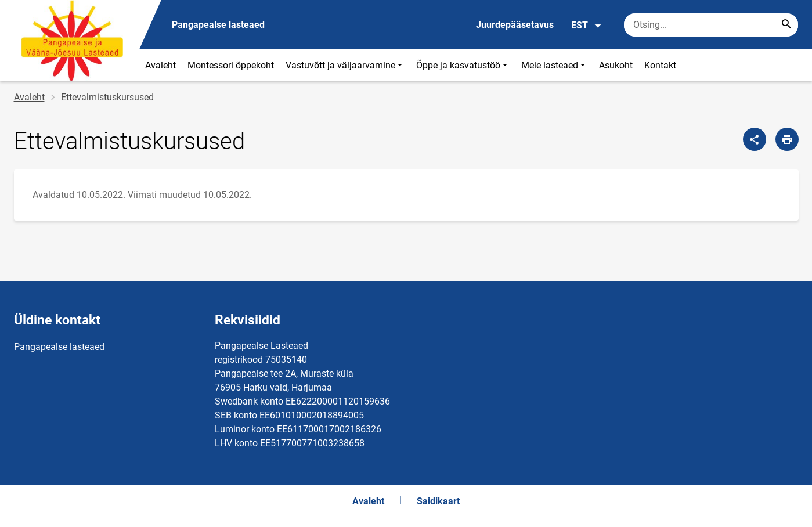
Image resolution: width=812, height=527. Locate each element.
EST (587, 26)
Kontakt (660, 65)
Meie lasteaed (554, 65)
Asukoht (616, 65)
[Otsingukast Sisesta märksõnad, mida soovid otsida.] (711, 25)
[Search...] (786, 25)
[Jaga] (755, 139)
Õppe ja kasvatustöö (463, 65)
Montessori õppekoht (231, 65)
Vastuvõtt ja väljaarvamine (345, 65)
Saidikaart (438, 501)
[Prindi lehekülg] (787, 139)
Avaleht (160, 65)
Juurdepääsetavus (515, 25)
